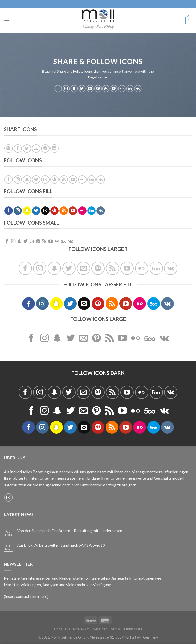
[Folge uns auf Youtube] (114, 89)
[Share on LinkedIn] (54, 149)
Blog (115, 629)
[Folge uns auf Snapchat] (74, 89)
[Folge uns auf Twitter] (82, 89)
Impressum (133, 629)
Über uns (62, 629)
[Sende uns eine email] (90, 89)
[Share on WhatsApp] (9, 149)
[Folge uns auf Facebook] (58, 89)
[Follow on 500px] (130, 89)
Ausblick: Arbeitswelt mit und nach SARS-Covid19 (61, 545)
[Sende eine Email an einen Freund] (36, 149)
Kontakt (81, 629)
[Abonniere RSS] (106, 89)
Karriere (100, 629)
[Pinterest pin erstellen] (45, 149)
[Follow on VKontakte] (138, 89)
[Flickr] (122, 89)
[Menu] (7, 20)
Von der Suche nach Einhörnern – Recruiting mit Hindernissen (70, 530)
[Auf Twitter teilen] (27, 149)
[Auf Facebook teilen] (18, 149)
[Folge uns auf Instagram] (66, 89)
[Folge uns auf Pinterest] (98, 89)
